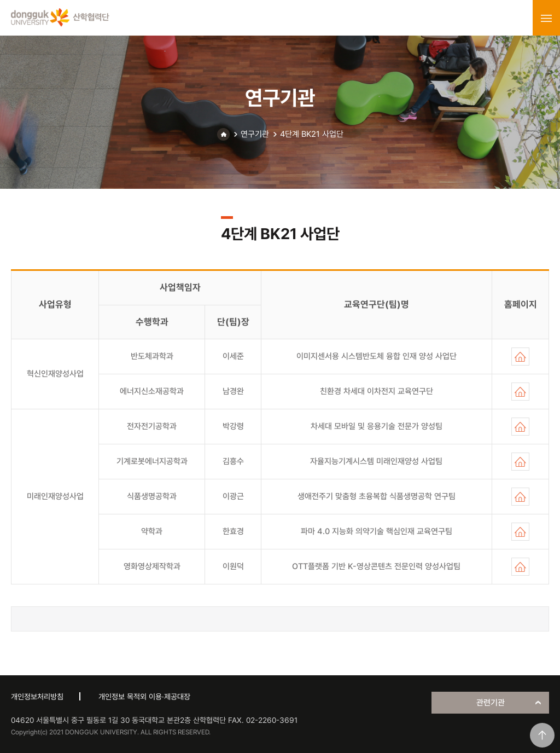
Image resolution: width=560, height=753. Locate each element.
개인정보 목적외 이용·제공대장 (144, 697)
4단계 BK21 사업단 (312, 134)
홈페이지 (520, 357)
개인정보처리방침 (37, 697)
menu (546, 18)
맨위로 (542, 735)
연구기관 (255, 134)
